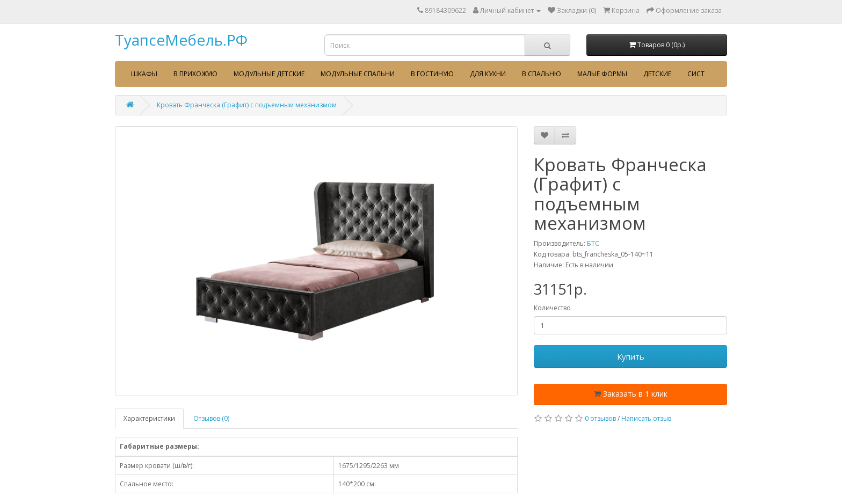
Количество (552, 308)
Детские (657, 74)
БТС (593, 243)
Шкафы (144, 74)
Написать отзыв (646, 418)
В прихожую (195, 74)
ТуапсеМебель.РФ (181, 40)
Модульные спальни (358, 74)
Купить (631, 356)
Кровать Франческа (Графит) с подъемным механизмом (247, 105)
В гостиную (432, 74)
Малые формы (602, 74)
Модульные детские (269, 74)
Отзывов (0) (211, 418)
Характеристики (149, 418)
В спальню (542, 74)
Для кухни (488, 74)
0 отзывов (600, 418)
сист (696, 74)
